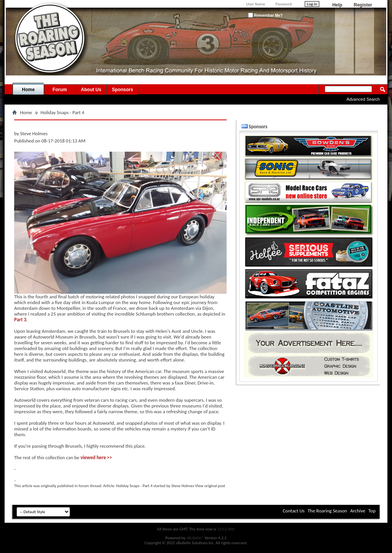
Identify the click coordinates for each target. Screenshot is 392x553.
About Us (91, 90)
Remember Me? (265, 15)
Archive (358, 511)
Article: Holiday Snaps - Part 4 (128, 486)
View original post (210, 486)
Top (372, 511)
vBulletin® (195, 538)
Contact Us (293, 511)
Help (337, 5)
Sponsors (122, 90)
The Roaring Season (327, 511)
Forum (60, 90)
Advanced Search (363, 99)
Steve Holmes (183, 486)
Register (363, 5)
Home (28, 90)
